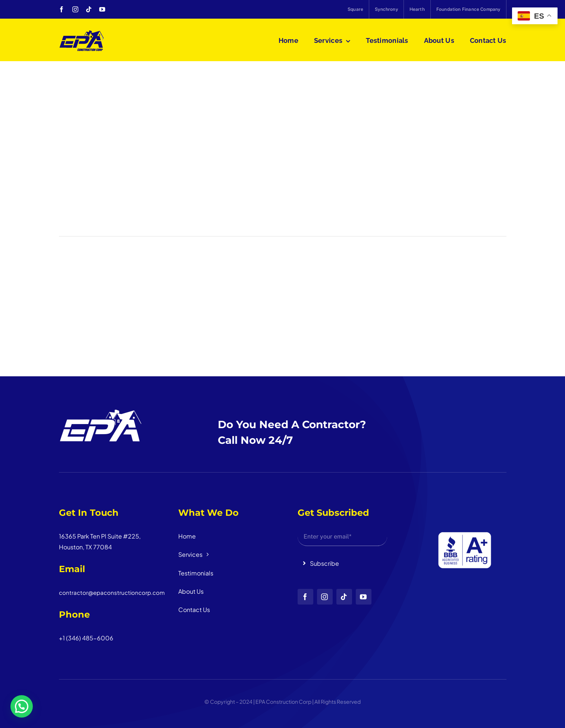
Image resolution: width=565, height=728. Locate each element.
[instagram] (75, 9)
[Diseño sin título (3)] (462, 505)
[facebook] (62, 9)
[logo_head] (82, 33)
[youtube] (102, 9)
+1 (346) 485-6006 (86, 638)
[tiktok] (89, 9)
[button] (22, 706)
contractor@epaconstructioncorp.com (112, 592)
